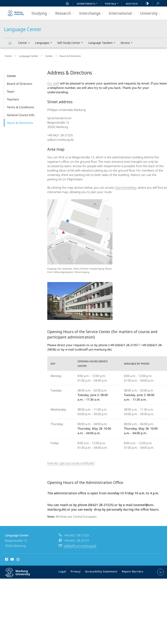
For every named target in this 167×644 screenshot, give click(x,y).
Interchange (92, 13)
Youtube (12, 558)
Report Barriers (132, 571)
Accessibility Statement (102, 571)
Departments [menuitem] (88, 4)
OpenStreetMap (126, 186)
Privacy (79, 571)
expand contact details (160, 570)
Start (66, 3)
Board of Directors (20, 82)
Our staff (53, 82)
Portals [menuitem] (113, 4)
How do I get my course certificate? (71, 461)
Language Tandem (103, 43)
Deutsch (132, 4)
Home (7, 55)
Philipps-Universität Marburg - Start (16, 12)
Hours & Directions (20, 121)
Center (25, 43)
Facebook (6, 558)
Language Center (12, 44)
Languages (45, 43)
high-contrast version (145, 3)
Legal (67, 571)
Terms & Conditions (20, 106)
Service (128, 43)
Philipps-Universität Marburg (21, 574)
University (151, 13)
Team (11, 90)
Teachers (13, 98)
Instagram (18, 558)
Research (66, 13)
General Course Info (21, 113)
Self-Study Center (71, 43)
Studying (42, 13)
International (123, 13)
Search (156, 4)
